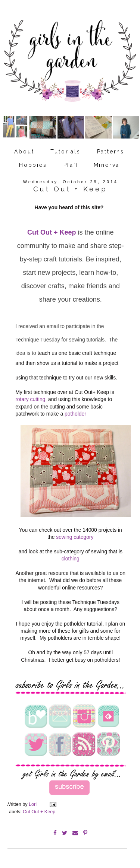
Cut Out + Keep (52, 232)
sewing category (75, 537)
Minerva (107, 165)
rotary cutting (31, 399)
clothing (71, 559)
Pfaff (71, 165)
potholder (75, 414)
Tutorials (65, 152)
